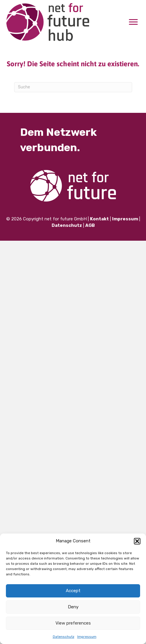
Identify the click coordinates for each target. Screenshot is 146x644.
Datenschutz (64, 637)
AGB (90, 225)
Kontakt (99, 219)
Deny (73, 607)
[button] (137, 541)
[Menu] (133, 22)
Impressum (87, 637)
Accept (73, 591)
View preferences (73, 623)
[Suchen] (73, 87)
